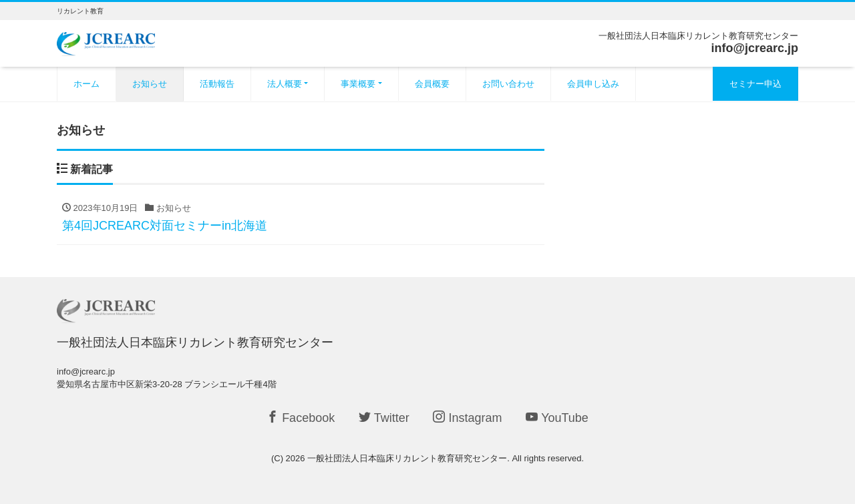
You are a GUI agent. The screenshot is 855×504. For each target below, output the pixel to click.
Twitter (384, 418)
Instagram (467, 418)
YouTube (557, 418)
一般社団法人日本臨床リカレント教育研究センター (407, 458)
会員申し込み (593, 84)
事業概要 (358, 84)
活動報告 (217, 84)
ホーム (87, 84)
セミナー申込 (755, 84)
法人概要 (285, 84)
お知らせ (150, 84)
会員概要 (432, 84)
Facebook (301, 418)
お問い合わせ (508, 84)
